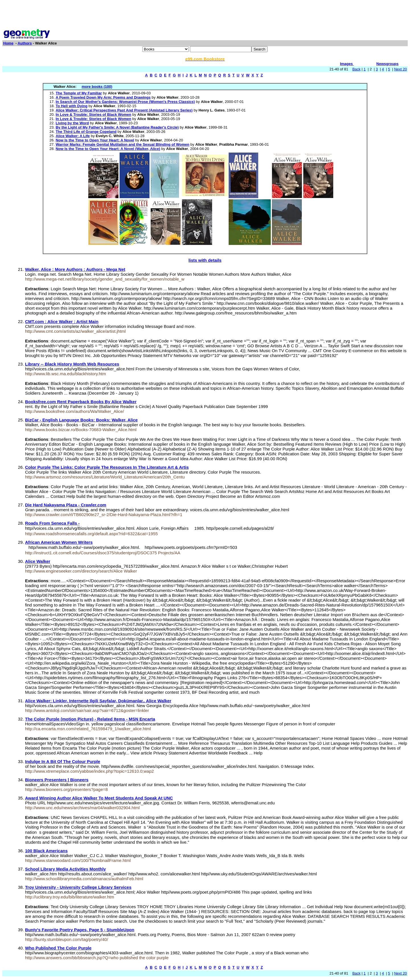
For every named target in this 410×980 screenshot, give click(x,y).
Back (356, 69)
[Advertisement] (205, 15)
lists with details (205, 260)
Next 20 (400, 69)
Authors (25, 43)
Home (8, 43)
